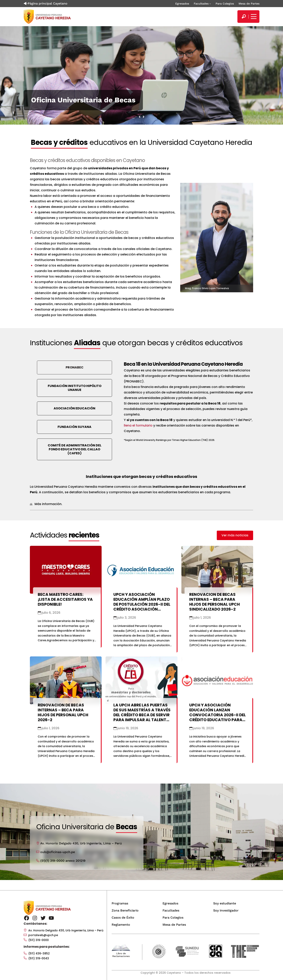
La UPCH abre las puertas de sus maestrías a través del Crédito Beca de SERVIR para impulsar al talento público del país (142, 715)
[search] (244, 17)
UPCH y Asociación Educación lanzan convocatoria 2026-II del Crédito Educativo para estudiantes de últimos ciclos (218, 717)
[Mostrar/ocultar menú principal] (253, 17)
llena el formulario (138, 425)
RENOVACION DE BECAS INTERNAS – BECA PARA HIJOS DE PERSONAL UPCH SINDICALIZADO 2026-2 (215, 602)
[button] (235, 535)
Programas (120, 903)
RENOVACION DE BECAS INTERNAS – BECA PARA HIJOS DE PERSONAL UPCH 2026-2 (63, 712)
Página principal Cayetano (45, 3)
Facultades (201, 4)
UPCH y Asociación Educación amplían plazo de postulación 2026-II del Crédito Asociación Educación (142, 604)
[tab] (141, 504)
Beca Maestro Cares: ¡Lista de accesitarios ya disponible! (65, 599)
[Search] (244, 17)
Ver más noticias (235, 535)
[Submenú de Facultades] (210, 4)
